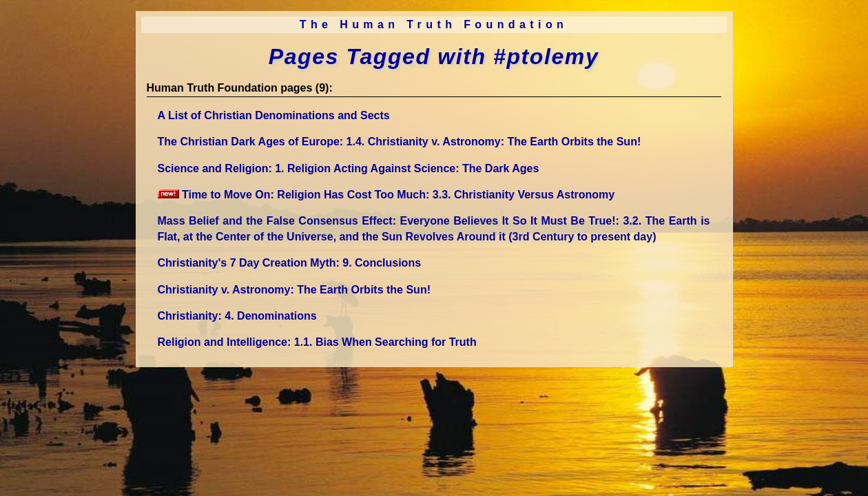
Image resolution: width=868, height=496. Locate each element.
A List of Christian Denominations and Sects (274, 115)
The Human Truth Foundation (434, 24)
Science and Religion (349, 168)
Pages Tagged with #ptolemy (434, 56)
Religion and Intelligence (317, 342)
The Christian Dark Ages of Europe (400, 142)
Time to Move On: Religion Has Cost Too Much (386, 195)
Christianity (237, 316)
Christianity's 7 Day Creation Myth (290, 263)
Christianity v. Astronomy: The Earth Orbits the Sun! (294, 290)
